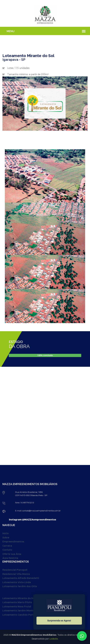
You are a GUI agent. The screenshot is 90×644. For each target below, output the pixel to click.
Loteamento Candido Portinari (21, 615)
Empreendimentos (13, 542)
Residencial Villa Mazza (16, 574)
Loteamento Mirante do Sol (19, 598)
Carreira (7, 546)
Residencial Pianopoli (15, 570)
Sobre (6, 538)
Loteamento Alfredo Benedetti (21, 578)
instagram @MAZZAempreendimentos (33, 520)
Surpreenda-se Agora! (59, 621)
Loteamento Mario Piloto (17, 602)
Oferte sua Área (12, 554)
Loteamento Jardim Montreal (20, 611)
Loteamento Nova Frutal (17, 607)
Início (6, 533)
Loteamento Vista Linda (17, 582)
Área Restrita (10, 558)
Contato (7, 550)
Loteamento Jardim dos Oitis (20, 586)
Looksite (54, 639)
